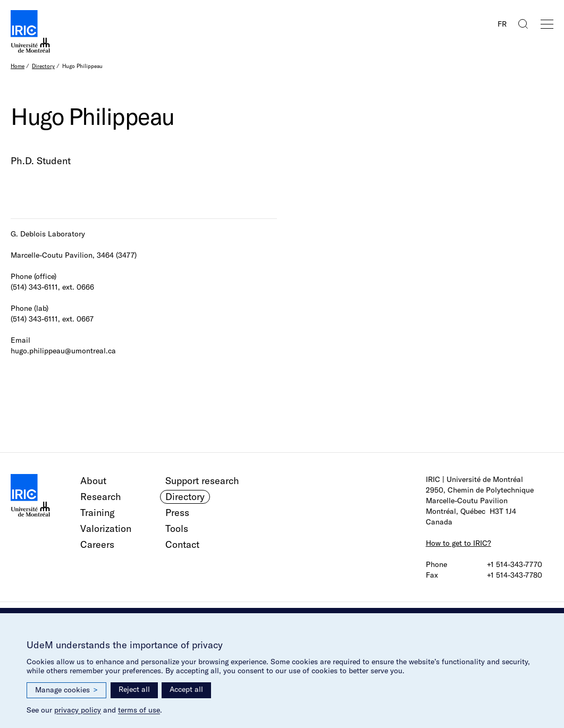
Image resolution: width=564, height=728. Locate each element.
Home (18, 66)
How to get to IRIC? (458, 543)
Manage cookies (66, 690)
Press (177, 513)
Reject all (134, 689)
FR (502, 24)
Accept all (186, 689)
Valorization (106, 528)
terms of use (139, 710)
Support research (202, 481)
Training (98, 513)
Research (101, 497)
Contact (182, 544)
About (93, 481)
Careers (97, 544)
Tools (177, 528)
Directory (43, 66)
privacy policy (78, 710)
